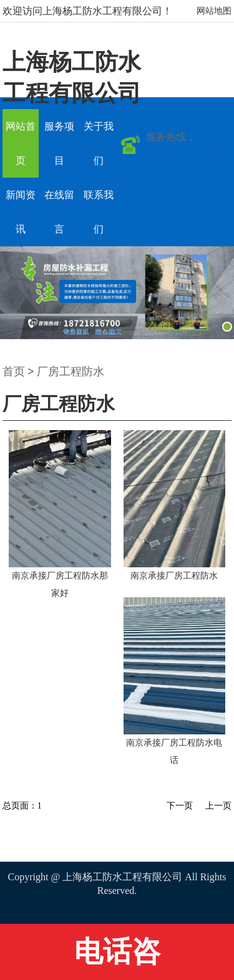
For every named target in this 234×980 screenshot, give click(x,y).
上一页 (218, 806)
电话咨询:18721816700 (117, 958)
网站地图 (214, 11)
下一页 (180, 806)
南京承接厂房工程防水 (174, 576)
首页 (14, 372)
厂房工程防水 (71, 372)
